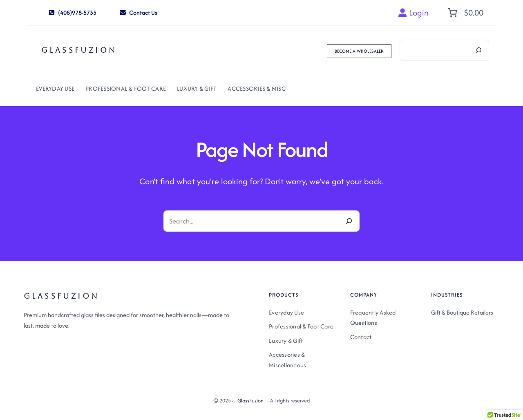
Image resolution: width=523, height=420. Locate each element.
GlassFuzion (79, 50)
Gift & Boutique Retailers (462, 312)
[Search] (478, 50)
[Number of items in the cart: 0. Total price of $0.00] (465, 12)
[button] (73, 12)
